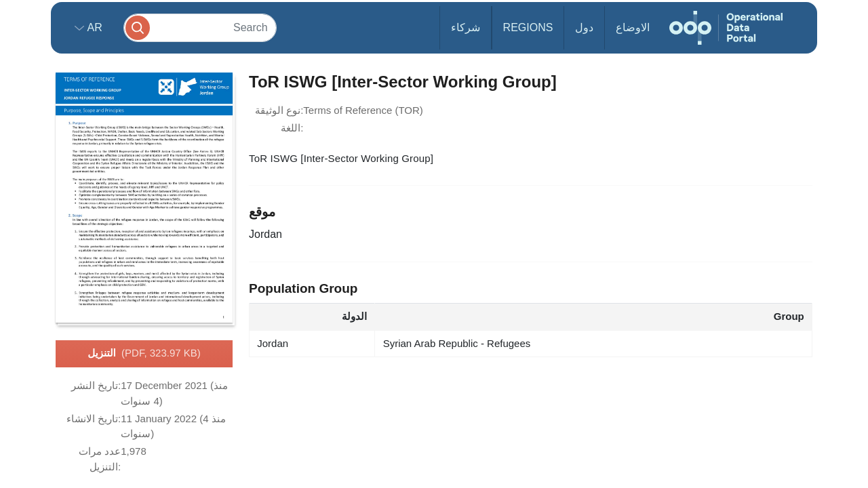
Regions (528, 27)
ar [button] (93, 27)
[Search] (200, 27)
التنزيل (144, 354)
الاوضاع (633, 27)
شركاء (466, 27)
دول (584, 27)
